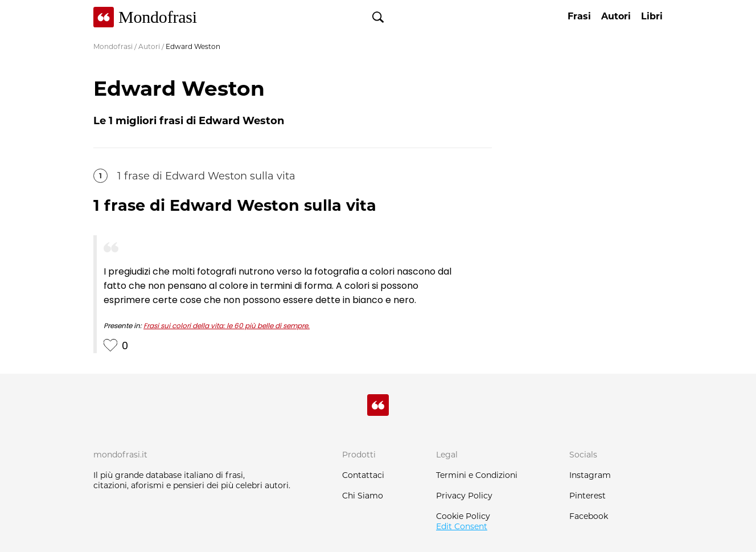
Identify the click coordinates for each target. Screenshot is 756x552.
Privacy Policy (464, 496)
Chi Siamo (363, 496)
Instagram (590, 475)
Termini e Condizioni (477, 475)
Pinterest (587, 496)
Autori (149, 46)
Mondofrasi (113, 46)
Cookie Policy (463, 516)
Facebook (589, 516)
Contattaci (363, 475)
